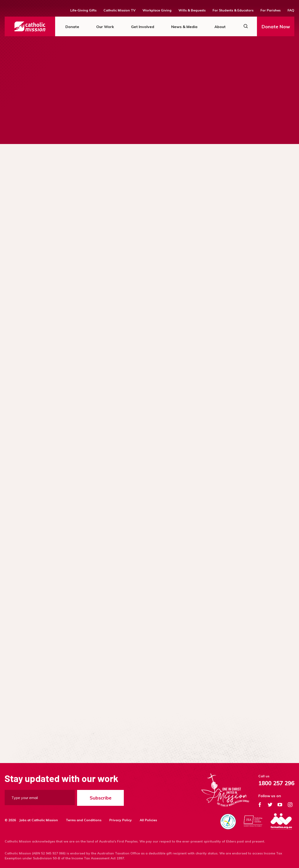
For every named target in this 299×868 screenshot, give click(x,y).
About (220, 27)
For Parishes (271, 10)
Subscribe (101, 798)
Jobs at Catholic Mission (39, 820)
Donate (72, 27)
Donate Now (276, 27)
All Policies (148, 820)
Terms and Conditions (84, 820)
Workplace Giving (157, 10)
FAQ (291, 10)
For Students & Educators (233, 10)
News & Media (184, 27)
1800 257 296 (276, 783)
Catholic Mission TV (119, 10)
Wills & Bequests (192, 10)
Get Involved (143, 27)
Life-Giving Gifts (83, 10)
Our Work (105, 27)
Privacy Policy (121, 820)
